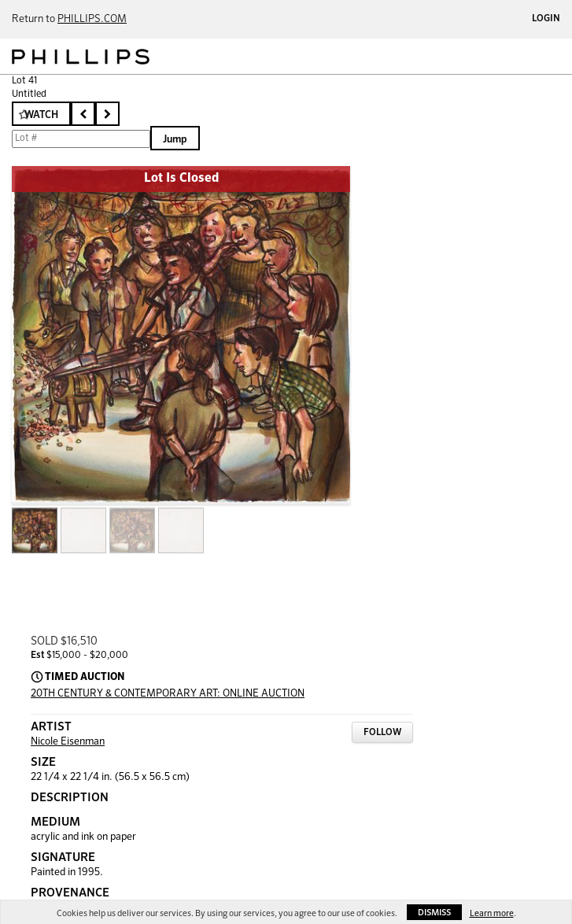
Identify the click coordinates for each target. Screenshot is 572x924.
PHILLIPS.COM (92, 19)
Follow (382, 733)
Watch (41, 115)
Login (546, 19)
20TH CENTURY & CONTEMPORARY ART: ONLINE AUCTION (168, 694)
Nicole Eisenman (68, 742)
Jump (175, 140)
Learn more (492, 913)
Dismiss (434, 913)
